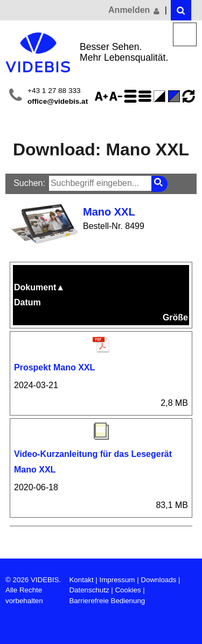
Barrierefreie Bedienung (107, 601)
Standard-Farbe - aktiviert (176, 96)
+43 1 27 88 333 (54, 91)
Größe (175, 317)
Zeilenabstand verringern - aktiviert (147, 96)
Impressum (117, 580)
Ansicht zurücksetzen (189, 96)
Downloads (158, 580)
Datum (27, 302)
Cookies (128, 590)
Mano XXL (109, 212)
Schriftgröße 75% (117, 96)
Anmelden (135, 10)
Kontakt (81, 580)
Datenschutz (89, 590)
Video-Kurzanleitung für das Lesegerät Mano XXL (93, 462)
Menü (185, 35)
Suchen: (29, 183)
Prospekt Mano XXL (54, 367)
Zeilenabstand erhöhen (132, 96)
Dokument (39, 287)
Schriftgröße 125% (103, 96)
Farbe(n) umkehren (161, 96)
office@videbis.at (58, 101)
